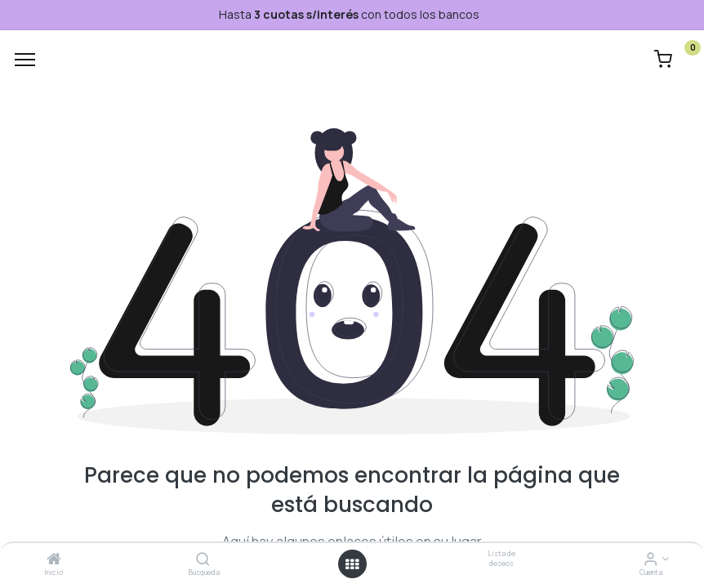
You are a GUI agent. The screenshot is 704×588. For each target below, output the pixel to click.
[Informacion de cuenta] (651, 560)
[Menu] (25, 60)
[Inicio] (54, 560)
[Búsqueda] (203, 560)
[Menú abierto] (352, 564)
